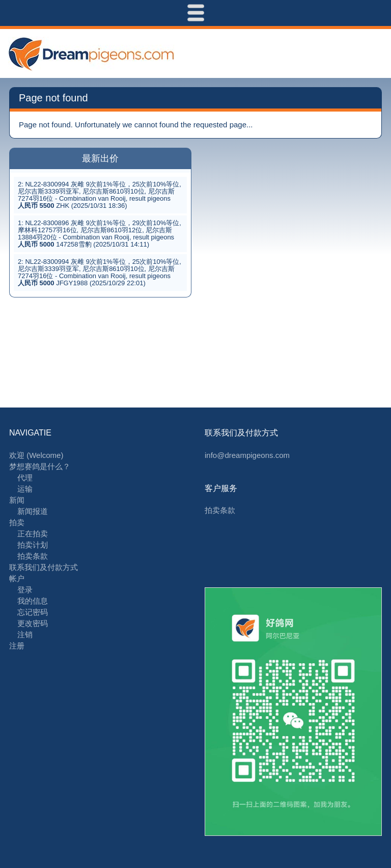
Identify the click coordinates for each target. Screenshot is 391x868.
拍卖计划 (33, 545)
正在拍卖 (33, 534)
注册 (17, 646)
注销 (25, 634)
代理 (25, 478)
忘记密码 (33, 612)
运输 (25, 489)
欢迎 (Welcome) (36, 455)
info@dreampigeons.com (247, 455)
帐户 (17, 578)
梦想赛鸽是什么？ (40, 466)
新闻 (17, 500)
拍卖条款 (33, 556)
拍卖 (17, 522)
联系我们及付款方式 (44, 567)
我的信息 (33, 601)
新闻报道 (33, 511)
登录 (25, 590)
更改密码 (33, 623)
